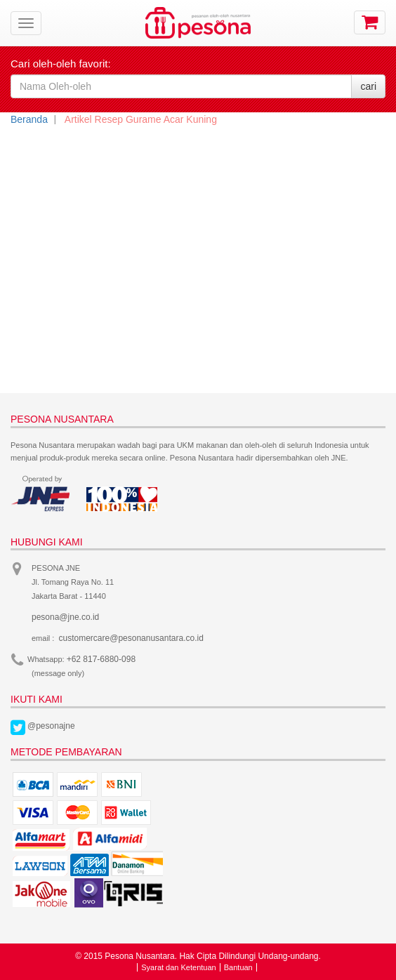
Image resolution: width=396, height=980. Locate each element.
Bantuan (238, 967)
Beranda (29, 119)
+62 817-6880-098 (101, 659)
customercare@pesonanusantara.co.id (131, 638)
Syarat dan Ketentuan (178, 967)
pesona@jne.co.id (65, 617)
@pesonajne (51, 726)
